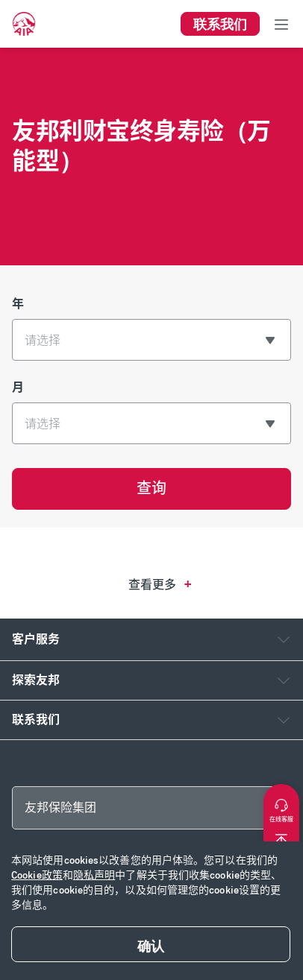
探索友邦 (36, 680)
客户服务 (36, 639)
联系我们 (36, 720)
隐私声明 (94, 875)
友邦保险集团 (60, 807)
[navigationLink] (24, 24)
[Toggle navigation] (281, 24)
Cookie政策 (37, 875)
